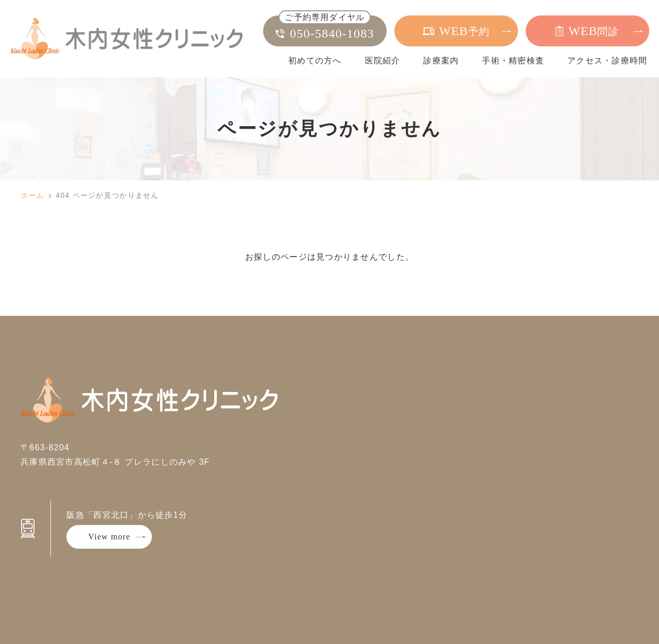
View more (109, 537)
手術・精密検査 (513, 61)
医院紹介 (383, 61)
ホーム (32, 195)
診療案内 (441, 61)
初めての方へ (315, 61)
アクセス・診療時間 (608, 61)
